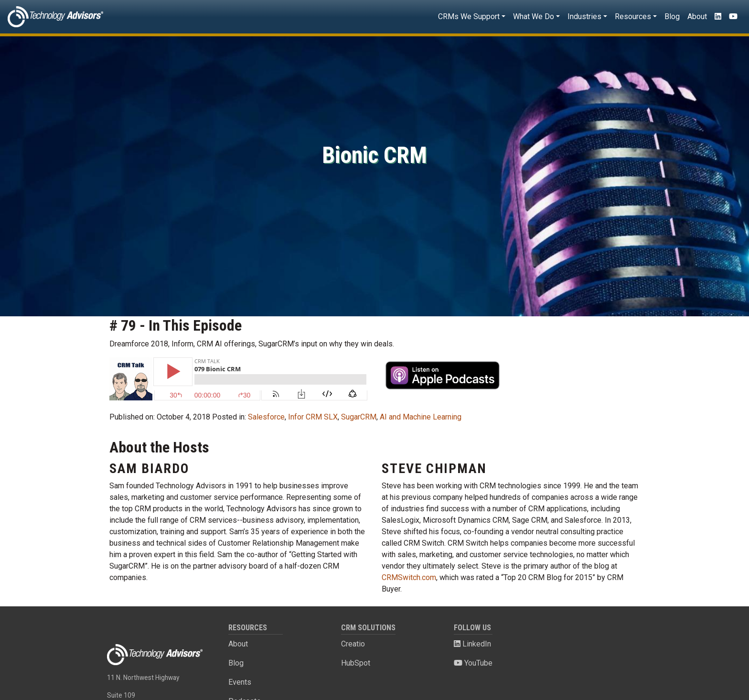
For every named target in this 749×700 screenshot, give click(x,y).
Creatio (353, 644)
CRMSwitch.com (409, 577)
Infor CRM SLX (313, 417)
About (697, 16)
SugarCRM (359, 417)
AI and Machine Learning (421, 417)
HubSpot (356, 663)
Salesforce (266, 417)
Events (240, 682)
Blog (672, 16)
